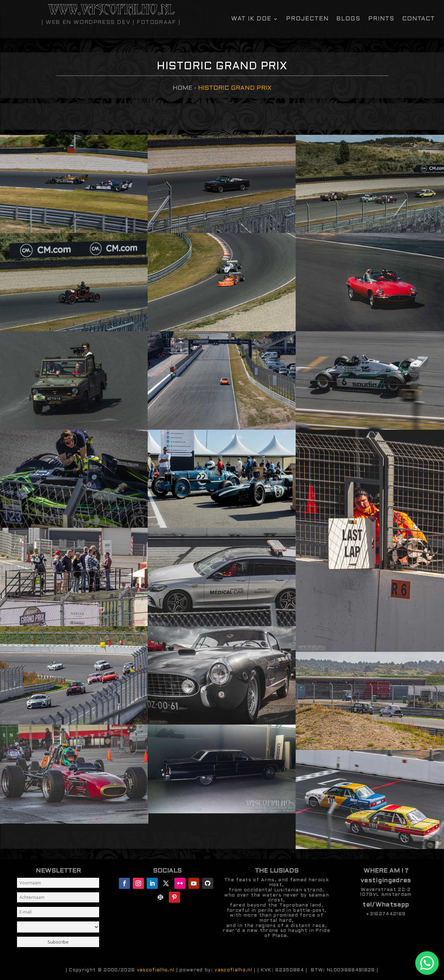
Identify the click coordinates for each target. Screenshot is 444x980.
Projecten (307, 19)
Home (182, 88)
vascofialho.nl (156, 970)
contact (419, 19)
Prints (381, 19)
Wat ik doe (251, 19)
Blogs (348, 19)
